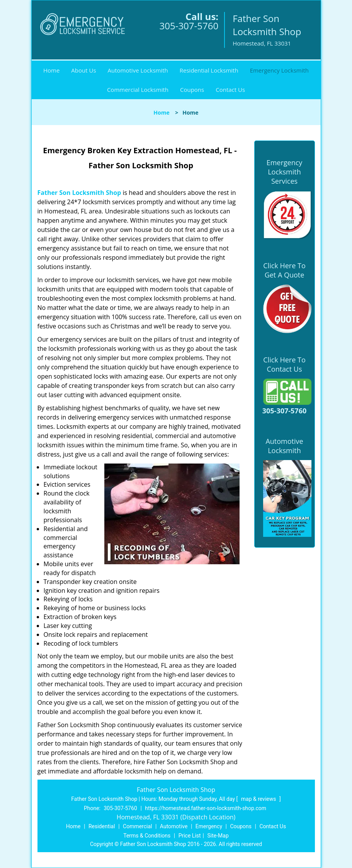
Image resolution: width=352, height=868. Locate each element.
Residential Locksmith (209, 70)
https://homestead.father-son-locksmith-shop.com (206, 808)
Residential (102, 826)
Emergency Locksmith (279, 70)
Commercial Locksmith (138, 90)
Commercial (137, 826)
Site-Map (218, 836)
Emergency (209, 826)
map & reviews (259, 799)
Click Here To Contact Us (284, 364)
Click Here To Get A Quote (284, 270)
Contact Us (230, 90)
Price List (190, 836)
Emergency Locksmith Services (285, 172)
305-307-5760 (189, 26)
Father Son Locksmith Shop (79, 193)
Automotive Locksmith (138, 70)
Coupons (192, 90)
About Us (83, 70)
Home (51, 70)
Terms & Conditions (147, 836)
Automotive (174, 826)
